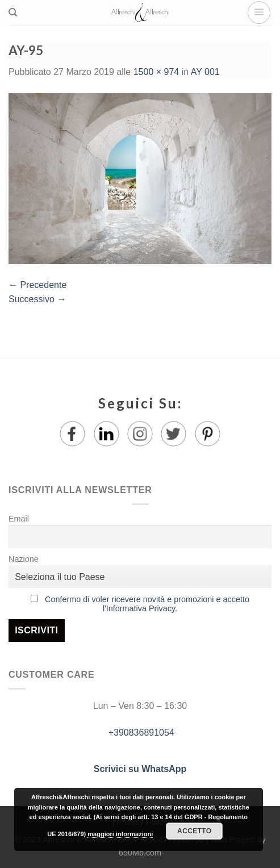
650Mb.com (140, 853)
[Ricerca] (13, 12)
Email (19, 519)
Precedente (37, 285)
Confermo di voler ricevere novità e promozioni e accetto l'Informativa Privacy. (147, 604)
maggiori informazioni (120, 834)
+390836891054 (140, 733)
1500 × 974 (156, 72)
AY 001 (205, 72)
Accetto (194, 831)
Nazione (24, 559)
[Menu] (259, 12)
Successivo (37, 299)
